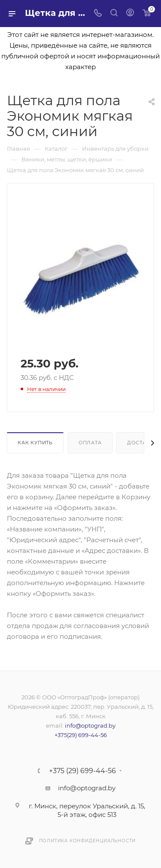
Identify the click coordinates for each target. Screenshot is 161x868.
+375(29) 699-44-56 (81, 735)
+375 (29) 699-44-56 (82, 771)
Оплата (90, 443)
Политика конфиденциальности (88, 841)
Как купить (35, 443)
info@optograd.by (90, 725)
